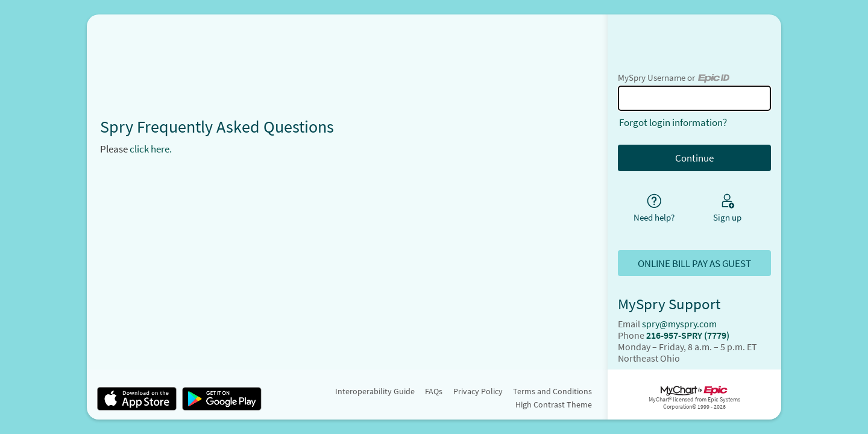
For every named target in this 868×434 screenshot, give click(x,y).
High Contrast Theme (554, 404)
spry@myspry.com (679, 324)
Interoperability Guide (375, 391)
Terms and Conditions (552, 391)
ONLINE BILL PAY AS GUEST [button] (694, 263)
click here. (151, 149)
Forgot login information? (673, 122)
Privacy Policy (478, 391)
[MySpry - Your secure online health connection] (347, 51)
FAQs (434, 391)
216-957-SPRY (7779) (688, 335)
